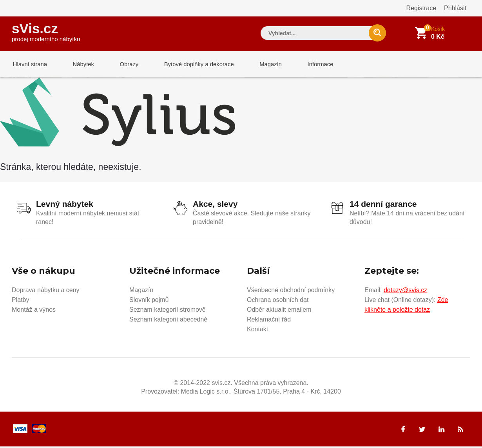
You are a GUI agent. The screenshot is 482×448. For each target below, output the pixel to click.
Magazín (263, 64)
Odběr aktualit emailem (279, 311)
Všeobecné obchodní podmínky (291, 291)
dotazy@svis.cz (405, 291)
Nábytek (81, 64)
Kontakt (257, 330)
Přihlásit (455, 8)
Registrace (421, 8)
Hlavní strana (29, 64)
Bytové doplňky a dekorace (193, 64)
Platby (20, 301)
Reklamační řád (269, 321)
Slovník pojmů (149, 301)
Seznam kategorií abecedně (168, 321)
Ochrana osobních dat (278, 301)
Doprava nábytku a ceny (46, 291)
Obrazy (124, 64)
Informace (311, 64)
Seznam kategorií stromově (168, 311)
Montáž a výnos (34, 311)
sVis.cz (46, 31)
